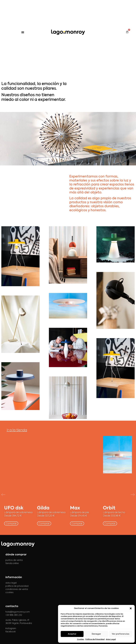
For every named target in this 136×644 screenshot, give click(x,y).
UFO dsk (14, 508)
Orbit (109, 508)
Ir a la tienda (17, 430)
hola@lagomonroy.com (18, 612)
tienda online (12, 563)
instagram (11, 629)
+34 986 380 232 (14, 615)
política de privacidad (17, 586)
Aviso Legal (111, 639)
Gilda (43, 508)
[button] (131, 608)
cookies (9, 593)
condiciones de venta (17, 589)
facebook (11, 632)
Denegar (96, 634)
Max (75, 508)
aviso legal (11, 583)
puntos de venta (14, 560)
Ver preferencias (121, 634)
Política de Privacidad (95, 639)
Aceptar (72, 634)
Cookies (81, 639)
